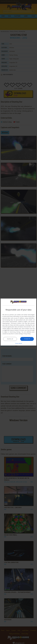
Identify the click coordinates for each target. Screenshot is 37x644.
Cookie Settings (19, 334)
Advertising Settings (15, 332)
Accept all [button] (27, 339)
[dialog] (18, 322)
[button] (18, 343)
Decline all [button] (10, 339)
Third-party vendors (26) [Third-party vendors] (17, 323)
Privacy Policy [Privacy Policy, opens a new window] (27, 334)
